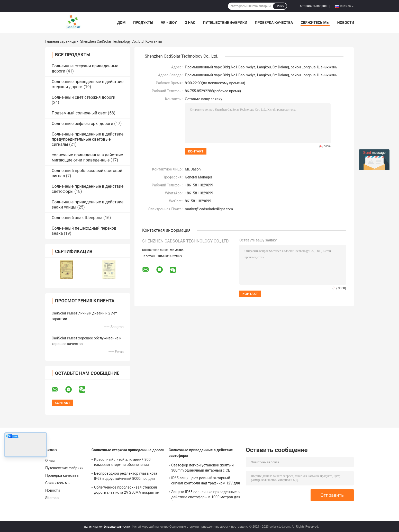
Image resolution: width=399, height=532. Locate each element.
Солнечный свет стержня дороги (83, 97)
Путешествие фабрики (225, 23)
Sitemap (52, 498)
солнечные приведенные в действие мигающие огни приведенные (87, 157)
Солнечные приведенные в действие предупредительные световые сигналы (88, 139)
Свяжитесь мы (315, 23)
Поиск (280, 6)
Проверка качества (274, 23)
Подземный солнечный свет (79, 113)
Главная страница (60, 41)
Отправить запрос (313, 6)
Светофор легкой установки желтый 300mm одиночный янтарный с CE (202, 468)
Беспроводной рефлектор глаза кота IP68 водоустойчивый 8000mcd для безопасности (126, 477)
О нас (190, 23)
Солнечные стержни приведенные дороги (128, 450)
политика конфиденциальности (107, 527)
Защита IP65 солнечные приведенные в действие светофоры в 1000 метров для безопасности (206, 495)
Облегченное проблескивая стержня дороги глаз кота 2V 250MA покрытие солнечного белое (126, 491)
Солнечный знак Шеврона (77, 218)
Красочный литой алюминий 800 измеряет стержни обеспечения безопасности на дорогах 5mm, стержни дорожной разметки (129, 463)
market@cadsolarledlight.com (209, 209)
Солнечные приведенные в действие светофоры (201, 453)
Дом (121, 23)
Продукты (143, 23)
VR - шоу (169, 23)
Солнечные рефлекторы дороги (82, 124)
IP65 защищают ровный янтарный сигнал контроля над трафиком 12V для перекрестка (206, 481)
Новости (346, 23)
